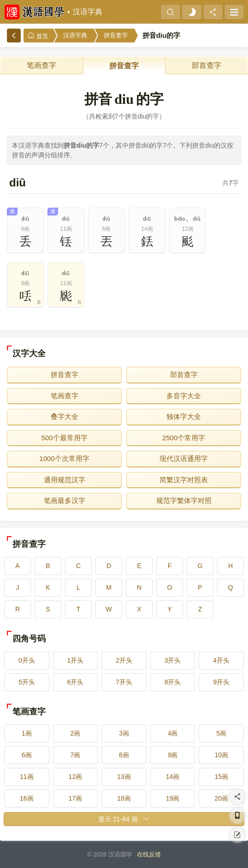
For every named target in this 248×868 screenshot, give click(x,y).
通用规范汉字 (65, 480)
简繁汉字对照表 (184, 480)
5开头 (27, 682)
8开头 (173, 682)
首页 (38, 36)
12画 (76, 777)
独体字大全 (184, 416)
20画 (221, 798)
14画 (173, 777)
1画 (27, 733)
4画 (173, 733)
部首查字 (207, 65)
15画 (221, 777)
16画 (27, 798)
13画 (124, 777)
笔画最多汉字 (65, 500)
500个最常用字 (64, 438)
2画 (75, 733)
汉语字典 (88, 12)
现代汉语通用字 (184, 458)
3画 (124, 733)
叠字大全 (65, 416)
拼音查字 (116, 35)
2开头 (124, 660)
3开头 (173, 660)
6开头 (75, 682)
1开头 (75, 660)
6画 (27, 755)
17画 (76, 798)
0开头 (27, 660)
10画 (221, 755)
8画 (124, 755)
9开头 (221, 682)
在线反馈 (149, 854)
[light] (192, 12)
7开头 (124, 682)
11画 (27, 777)
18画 (124, 798)
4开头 (221, 660)
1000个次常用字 (64, 458)
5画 (221, 733)
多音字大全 (184, 396)
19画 (173, 798)
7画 (75, 755)
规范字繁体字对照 (184, 500)
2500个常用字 (184, 438)
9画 (173, 755)
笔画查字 (41, 65)
